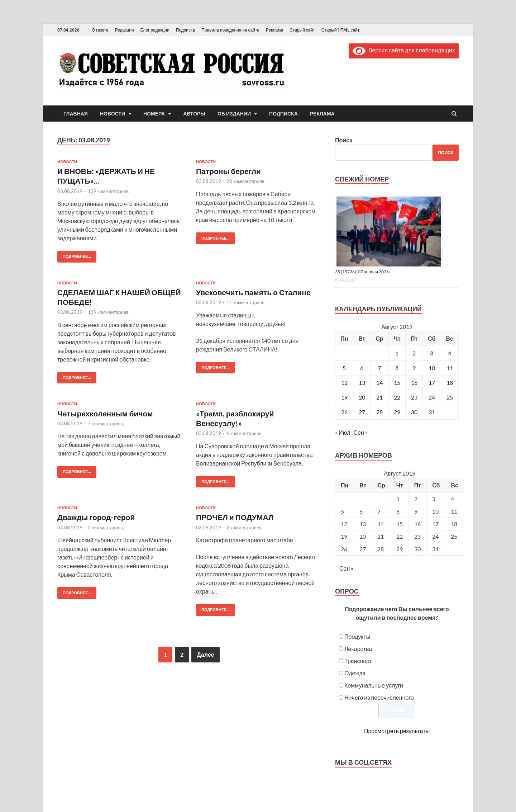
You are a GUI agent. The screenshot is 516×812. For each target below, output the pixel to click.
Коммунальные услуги (374, 685)
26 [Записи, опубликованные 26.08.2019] (344, 412)
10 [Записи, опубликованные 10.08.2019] (432, 368)
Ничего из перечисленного (379, 697)
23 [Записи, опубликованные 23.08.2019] (414, 397)
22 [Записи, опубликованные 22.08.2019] (397, 397)
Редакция (125, 30)
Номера (154, 114)
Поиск (344, 140)
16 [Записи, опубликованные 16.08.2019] (414, 383)
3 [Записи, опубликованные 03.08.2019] (432, 353)
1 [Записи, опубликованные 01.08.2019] (397, 353)
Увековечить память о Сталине (253, 292)
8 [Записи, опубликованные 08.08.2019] (397, 368)
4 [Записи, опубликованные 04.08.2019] (450, 353)
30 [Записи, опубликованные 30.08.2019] (414, 412)
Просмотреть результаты (397, 731)
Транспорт (358, 661)
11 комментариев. (246, 302)
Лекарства (358, 649)
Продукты (357, 636)
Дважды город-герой (96, 517)
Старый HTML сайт (341, 30)
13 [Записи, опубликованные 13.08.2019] (362, 383)
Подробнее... (74, 255)
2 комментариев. (106, 528)
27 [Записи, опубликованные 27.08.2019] (362, 412)
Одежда (355, 673)
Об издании (234, 114)
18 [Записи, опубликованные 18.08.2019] (450, 383)
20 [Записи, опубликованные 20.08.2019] (362, 397)
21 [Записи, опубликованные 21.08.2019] (379, 397)
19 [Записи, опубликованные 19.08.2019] (344, 397)
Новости (113, 114)
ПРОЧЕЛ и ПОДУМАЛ (235, 517)
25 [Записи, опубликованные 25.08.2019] (450, 397)
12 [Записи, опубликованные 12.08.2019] (344, 383)
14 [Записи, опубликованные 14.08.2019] (379, 383)
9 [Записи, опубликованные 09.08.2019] (414, 368)
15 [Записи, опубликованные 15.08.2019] (397, 383)
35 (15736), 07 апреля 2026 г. (364, 272)
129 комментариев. (109, 191)
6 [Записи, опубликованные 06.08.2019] (362, 368)
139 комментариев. (109, 312)
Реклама (274, 30)
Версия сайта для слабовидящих (404, 50)
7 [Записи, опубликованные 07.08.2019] (379, 368)
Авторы (194, 114)
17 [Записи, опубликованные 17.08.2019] (432, 383)
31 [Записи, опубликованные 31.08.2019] (432, 412)
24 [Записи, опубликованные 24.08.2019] (432, 397)
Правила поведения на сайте (230, 30)
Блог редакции (155, 30)
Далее (205, 654)
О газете (100, 30)
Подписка (185, 30)
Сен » (361, 432)
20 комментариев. (246, 181)
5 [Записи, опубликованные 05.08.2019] (344, 368)
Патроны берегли (228, 171)
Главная (76, 114)
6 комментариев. (245, 433)
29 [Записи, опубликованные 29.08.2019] (397, 412)
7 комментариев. (106, 424)
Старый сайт (302, 30)
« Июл (343, 432)
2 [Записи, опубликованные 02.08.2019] (414, 353)
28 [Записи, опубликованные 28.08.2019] (379, 412)
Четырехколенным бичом (105, 413)
